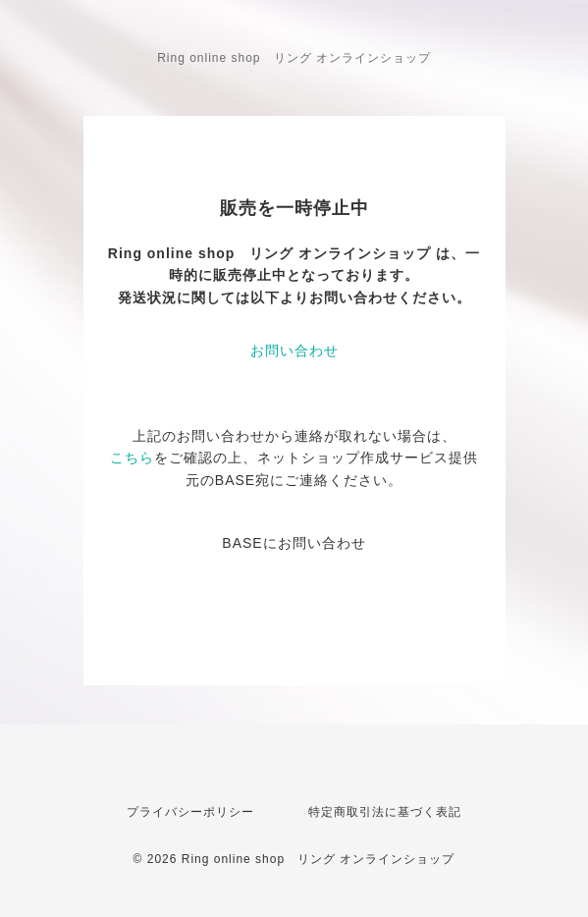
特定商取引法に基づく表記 (385, 812)
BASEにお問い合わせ (294, 543)
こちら (132, 458)
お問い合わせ (294, 351)
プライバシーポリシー (190, 812)
